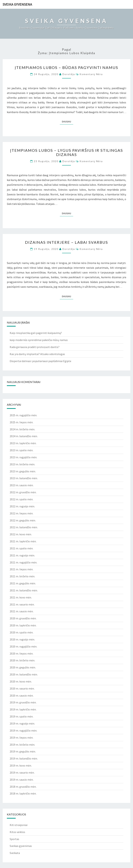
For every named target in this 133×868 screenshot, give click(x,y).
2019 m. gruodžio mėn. (23, 702)
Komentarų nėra (91, 74)
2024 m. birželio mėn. (22, 429)
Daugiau (68, 121)
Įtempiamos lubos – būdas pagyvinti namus (66, 67)
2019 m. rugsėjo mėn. (22, 723)
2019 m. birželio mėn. (22, 745)
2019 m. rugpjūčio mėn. (23, 730)
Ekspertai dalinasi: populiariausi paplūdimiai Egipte (40, 361)
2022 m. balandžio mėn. (24, 527)
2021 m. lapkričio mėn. (23, 541)
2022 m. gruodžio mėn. (23, 492)
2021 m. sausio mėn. (22, 611)
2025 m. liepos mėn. (21, 422)
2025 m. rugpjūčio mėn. (23, 415)
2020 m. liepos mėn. (21, 653)
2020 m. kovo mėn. (21, 681)
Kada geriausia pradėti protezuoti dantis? (35, 347)
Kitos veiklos (17, 832)
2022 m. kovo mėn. (21, 534)
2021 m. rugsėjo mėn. (22, 555)
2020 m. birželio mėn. (22, 660)
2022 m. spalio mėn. (21, 499)
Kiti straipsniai (19, 825)
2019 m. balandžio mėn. (24, 758)
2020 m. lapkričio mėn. (23, 625)
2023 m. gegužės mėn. (23, 471)
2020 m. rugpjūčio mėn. (23, 646)
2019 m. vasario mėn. (22, 773)
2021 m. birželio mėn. (22, 576)
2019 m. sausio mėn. (22, 780)
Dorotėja (69, 74)
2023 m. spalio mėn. (21, 450)
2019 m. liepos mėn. (21, 738)
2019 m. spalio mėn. (21, 716)
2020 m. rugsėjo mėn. (22, 639)
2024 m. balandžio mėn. (24, 436)
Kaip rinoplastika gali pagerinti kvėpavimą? (36, 333)
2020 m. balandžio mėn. (24, 674)
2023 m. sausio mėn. (22, 485)
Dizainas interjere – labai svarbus (66, 242)
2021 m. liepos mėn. (21, 569)
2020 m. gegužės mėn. (23, 667)
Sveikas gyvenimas (21, 846)
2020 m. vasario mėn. (22, 688)
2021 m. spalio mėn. (21, 548)
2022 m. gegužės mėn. (23, 520)
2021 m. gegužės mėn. (23, 583)
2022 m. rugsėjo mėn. (22, 506)
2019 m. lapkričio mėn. (23, 709)
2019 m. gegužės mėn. (23, 751)
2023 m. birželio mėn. (22, 464)
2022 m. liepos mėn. (21, 513)
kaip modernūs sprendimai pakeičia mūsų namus (39, 340)
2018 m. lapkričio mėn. (23, 793)
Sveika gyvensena (17, 4)
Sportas (14, 839)
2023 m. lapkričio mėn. (23, 443)
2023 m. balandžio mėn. (24, 478)
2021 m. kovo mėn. (21, 597)
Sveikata (15, 853)
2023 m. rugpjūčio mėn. (23, 457)
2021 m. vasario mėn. (22, 604)
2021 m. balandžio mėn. (24, 590)
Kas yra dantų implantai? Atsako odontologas (37, 354)
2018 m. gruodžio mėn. (23, 787)
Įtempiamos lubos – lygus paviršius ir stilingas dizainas (66, 152)
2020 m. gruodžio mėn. (23, 618)
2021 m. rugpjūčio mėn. (23, 562)
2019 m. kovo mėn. (21, 765)
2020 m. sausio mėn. (22, 695)
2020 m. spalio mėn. (21, 632)
